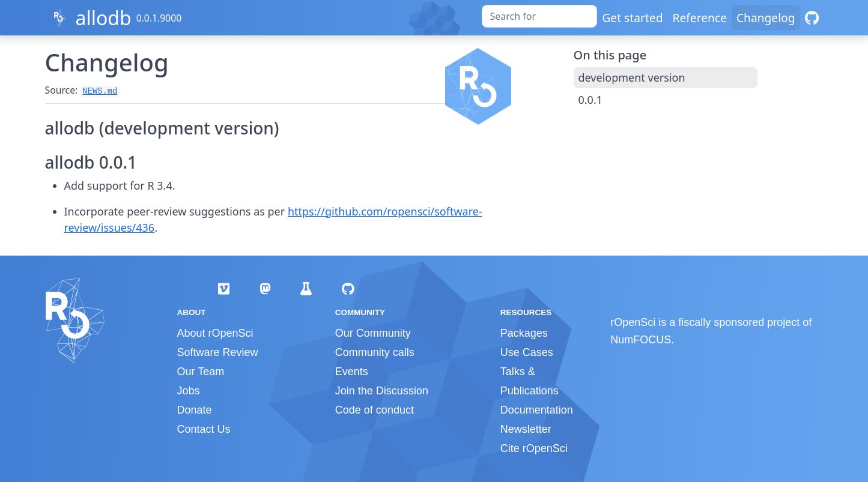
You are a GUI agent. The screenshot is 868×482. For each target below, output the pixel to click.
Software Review (218, 352)
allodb (103, 18)
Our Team (201, 372)
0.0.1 (591, 100)
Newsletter (526, 429)
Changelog (766, 18)
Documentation (537, 410)
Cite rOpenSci (534, 448)
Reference (699, 18)
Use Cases (527, 352)
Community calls (375, 352)
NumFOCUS (641, 340)
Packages (524, 333)
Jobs (189, 391)
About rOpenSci (215, 333)
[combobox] (539, 16)
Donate (195, 410)
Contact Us (204, 429)
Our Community (373, 333)
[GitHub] (812, 18)
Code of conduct (375, 410)
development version (632, 77)
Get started (632, 18)
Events (352, 372)
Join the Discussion (382, 391)
